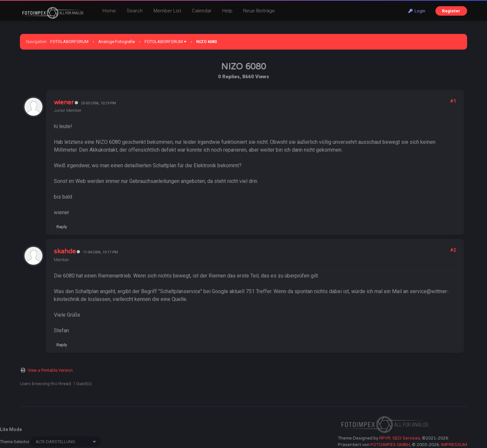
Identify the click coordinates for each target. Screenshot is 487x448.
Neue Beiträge (259, 11)
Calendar (202, 11)
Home (109, 11)
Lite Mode (11, 429)
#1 (453, 101)
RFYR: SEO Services (400, 438)
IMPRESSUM (454, 445)
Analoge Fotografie (117, 42)
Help (227, 11)
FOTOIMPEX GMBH (390, 445)
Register (451, 11)
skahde (65, 251)
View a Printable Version (50, 370)
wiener (64, 102)
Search (135, 11)
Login (417, 11)
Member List (167, 11)
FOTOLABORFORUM (69, 42)
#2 (453, 250)
